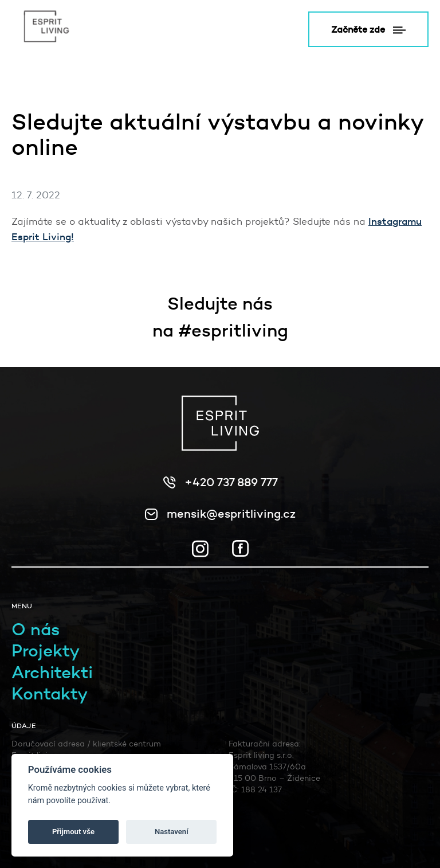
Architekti (52, 672)
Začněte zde (368, 29)
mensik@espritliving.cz (231, 514)
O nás (36, 629)
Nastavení (172, 832)
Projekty (46, 650)
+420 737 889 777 (231, 482)
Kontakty (50, 693)
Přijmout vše (73, 832)
